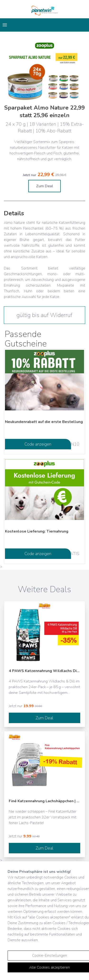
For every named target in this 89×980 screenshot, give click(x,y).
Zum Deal (45, 186)
